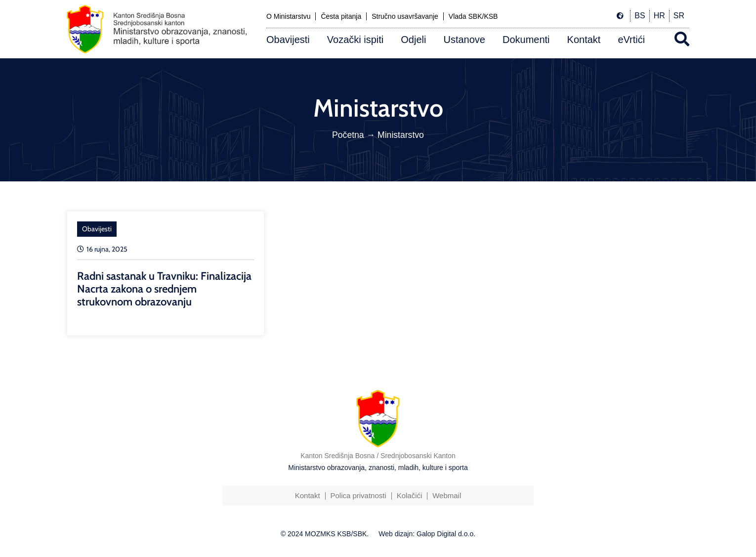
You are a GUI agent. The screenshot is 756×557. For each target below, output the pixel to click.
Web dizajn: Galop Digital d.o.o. (427, 534)
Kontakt (584, 40)
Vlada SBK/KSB (473, 16)
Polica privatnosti (358, 495)
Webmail (447, 495)
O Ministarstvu (288, 16)
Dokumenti (526, 40)
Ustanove (464, 40)
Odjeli (413, 40)
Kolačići (410, 495)
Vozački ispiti (356, 40)
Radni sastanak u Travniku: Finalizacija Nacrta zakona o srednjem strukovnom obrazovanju (164, 289)
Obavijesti (288, 40)
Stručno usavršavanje (405, 16)
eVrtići (631, 40)
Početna (348, 135)
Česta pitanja (341, 16)
